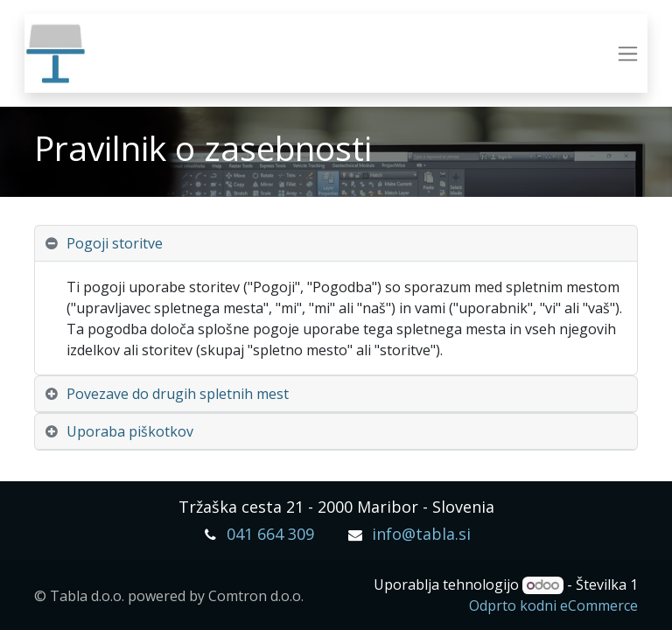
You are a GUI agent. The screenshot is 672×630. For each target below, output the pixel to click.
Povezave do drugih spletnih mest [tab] (178, 394)
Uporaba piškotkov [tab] (130, 431)
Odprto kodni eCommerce (553, 605)
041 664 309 (270, 534)
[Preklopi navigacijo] (628, 54)
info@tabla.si (421, 534)
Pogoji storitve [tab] (115, 243)
